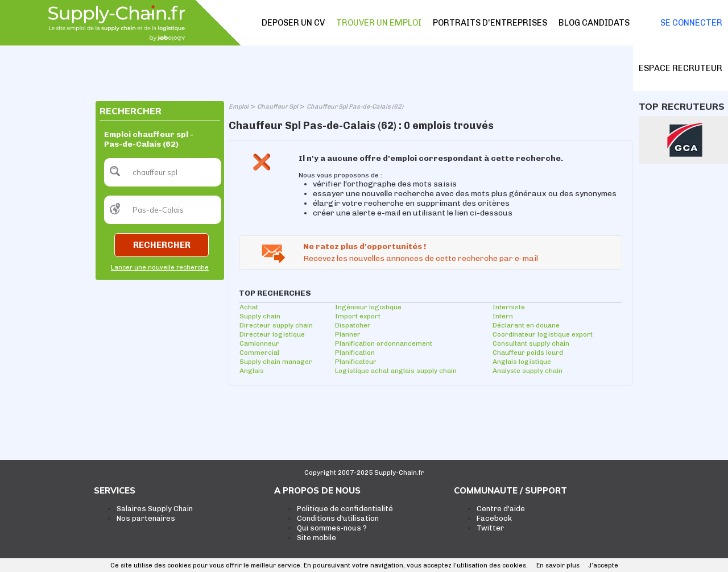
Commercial (259, 353)
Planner (348, 334)
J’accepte (603, 565)
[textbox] (163, 172)
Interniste (509, 307)
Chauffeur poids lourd (528, 353)
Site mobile (317, 538)
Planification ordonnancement (384, 343)
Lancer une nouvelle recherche (160, 268)
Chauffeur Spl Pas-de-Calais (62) (355, 107)
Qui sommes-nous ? (332, 528)
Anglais (252, 371)
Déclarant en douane (526, 325)
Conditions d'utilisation (338, 518)
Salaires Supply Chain (155, 509)
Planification (355, 353)
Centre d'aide (501, 509)
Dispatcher (353, 325)
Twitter (490, 528)
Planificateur (356, 362)
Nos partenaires (146, 518)
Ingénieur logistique (368, 307)
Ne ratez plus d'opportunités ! (365, 246)
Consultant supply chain (531, 343)
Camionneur (259, 343)
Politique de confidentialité (345, 509)
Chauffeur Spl (278, 107)
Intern (503, 316)
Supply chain (260, 316)
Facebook (494, 518)
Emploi (239, 107)
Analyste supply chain (528, 371)
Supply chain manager (276, 362)
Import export (358, 316)
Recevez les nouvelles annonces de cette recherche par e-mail (421, 258)
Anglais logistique (522, 362)
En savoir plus (558, 565)
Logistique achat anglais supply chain (396, 371)
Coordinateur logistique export (543, 334)
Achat (249, 307)
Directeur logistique (272, 334)
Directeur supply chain (276, 325)
